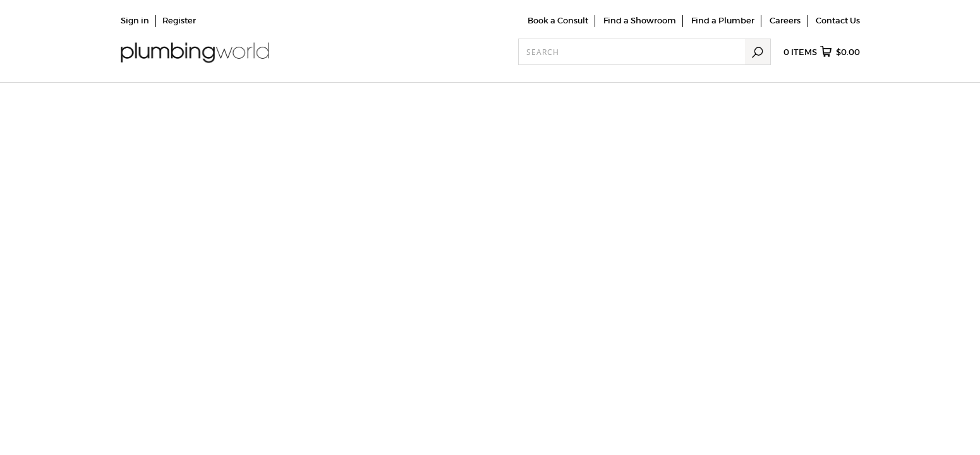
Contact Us (838, 21)
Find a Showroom (640, 21)
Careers (785, 21)
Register (179, 21)
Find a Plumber (723, 21)
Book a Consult (558, 21)
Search (758, 52)
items (822, 52)
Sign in (135, 21)
